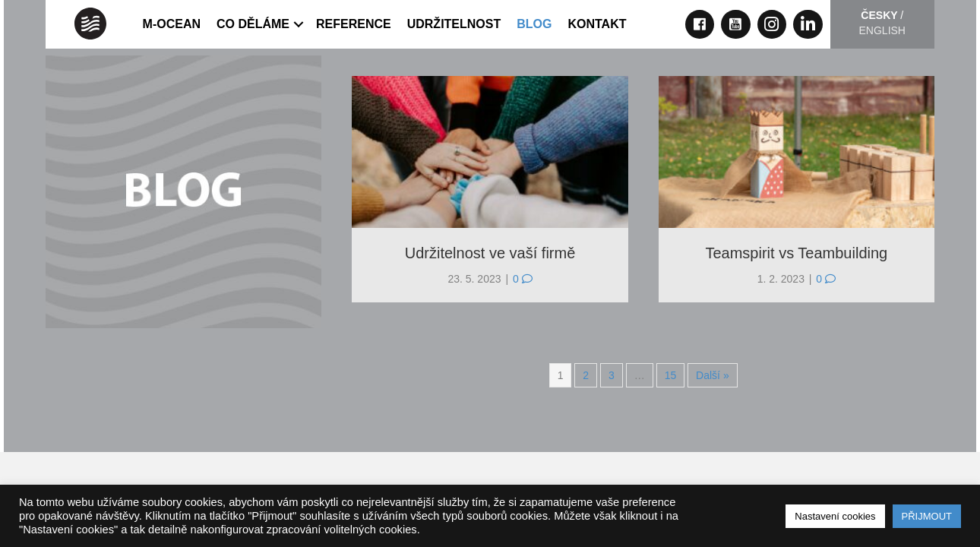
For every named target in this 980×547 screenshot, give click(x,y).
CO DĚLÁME (253, 24)
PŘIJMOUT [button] (927, 516)
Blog (534, 24)
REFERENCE (354, 24)
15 (671, 375)
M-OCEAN (172, 24)
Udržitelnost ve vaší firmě (490, 253)
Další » (713, 375)
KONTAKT (597, 24)
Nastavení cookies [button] (835, 516)
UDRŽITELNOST (454, 24)
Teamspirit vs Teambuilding (796, 253)
